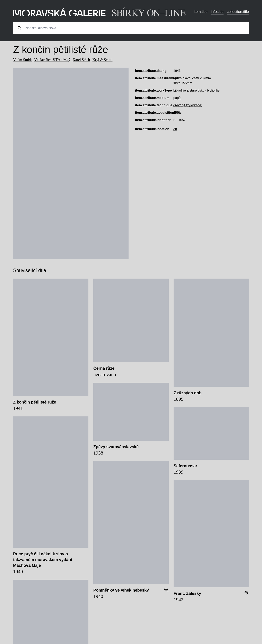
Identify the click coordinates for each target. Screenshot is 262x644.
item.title (201, 12)
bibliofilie (213, 90)
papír (177, 98)
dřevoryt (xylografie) (188, 105)
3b (175, 129)
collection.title (238, 12)
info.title (217, 12)
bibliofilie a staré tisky (189, 90)
